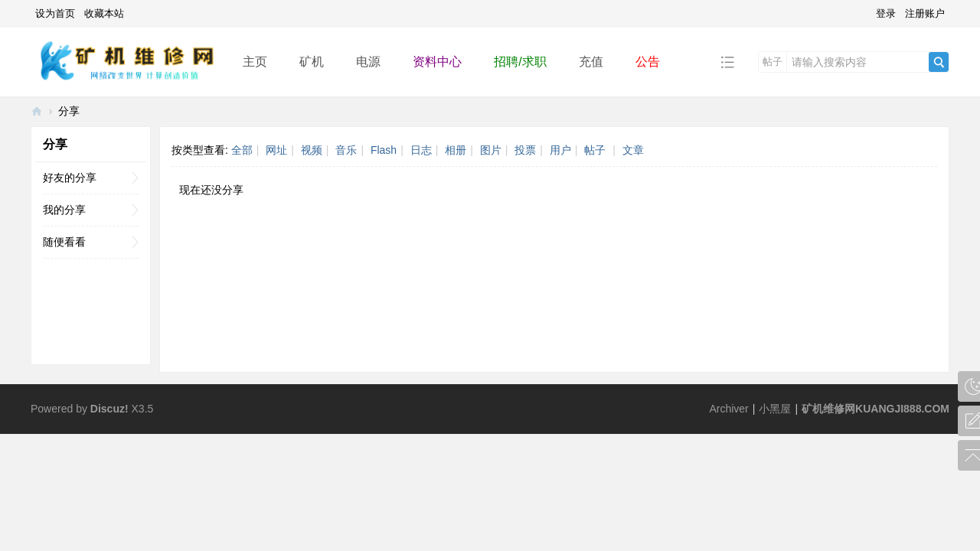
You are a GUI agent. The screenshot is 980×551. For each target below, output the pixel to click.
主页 (255, 62)
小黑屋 (775, 409)
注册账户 (925, 13)
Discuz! (109, 409)
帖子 (773, 62)
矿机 (312, 62)
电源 (368, 62)
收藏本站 (104, 13)
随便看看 (64, 242)
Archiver (728, 409)
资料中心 (437, 62)
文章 (633, 150)
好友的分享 (70, 178)
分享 (69, 111)
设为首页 (55, 13)
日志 (421, 150)
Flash (384, 150)
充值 (591, 62)
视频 (312, 150)
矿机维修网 (37, 111)
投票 (525, 150)
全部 (242, 150)
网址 (276, 150)
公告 (648, 62)
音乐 (346, 150)
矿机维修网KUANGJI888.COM (875, 409)
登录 (886, 13)
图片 (491, 150)
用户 (560, 150)
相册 (456, 150)
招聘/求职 (520, 62)
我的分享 (64, 210)
